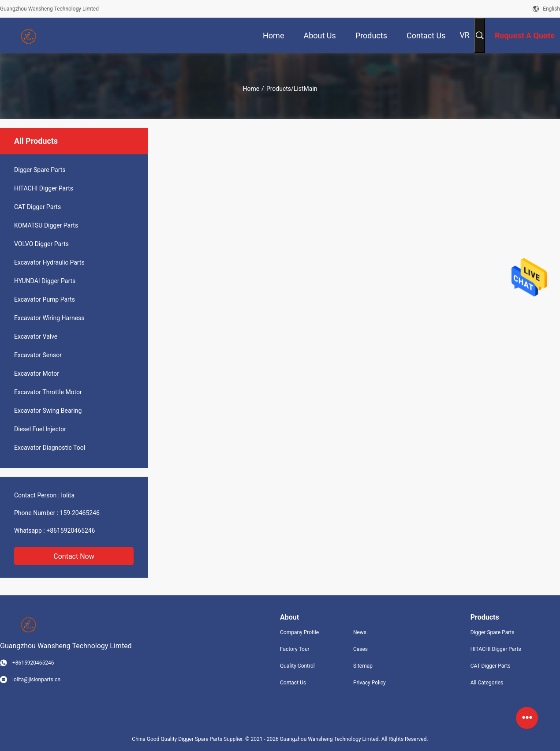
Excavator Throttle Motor (48, 392)
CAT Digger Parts (37, 207)
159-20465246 (80, 513)
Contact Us (293, 683)
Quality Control (297, 666)
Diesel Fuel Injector (40, 429)
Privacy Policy (370, 683)
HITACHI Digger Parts (44, 188)
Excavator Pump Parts (45, 299)
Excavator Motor (37, 374)
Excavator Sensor (38, 355)
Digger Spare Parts (40, 170)
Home (251, 89)
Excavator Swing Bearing (48, 411)
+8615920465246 (71, 531)
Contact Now (74, 556)
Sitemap (363, 666)
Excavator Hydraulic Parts (49, 262)
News (360, 632)
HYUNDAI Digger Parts (45, 281)
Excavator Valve (36, 336)
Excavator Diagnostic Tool (50, 448)
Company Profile (299, 632)
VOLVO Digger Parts (41, 244)
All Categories (487, 683)
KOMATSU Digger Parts (46, 225)
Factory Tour (295, 649)
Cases (360, 649)
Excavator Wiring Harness (49, 318)
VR (465, 35)
